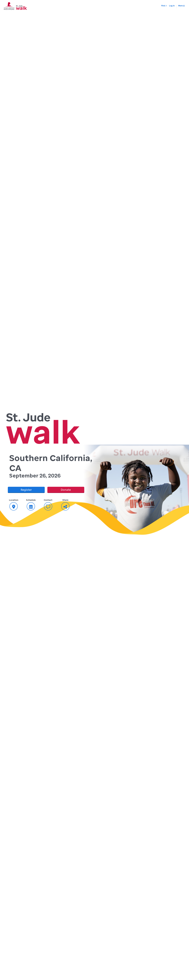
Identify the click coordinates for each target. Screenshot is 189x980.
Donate (66, 490)
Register (26, 490)
